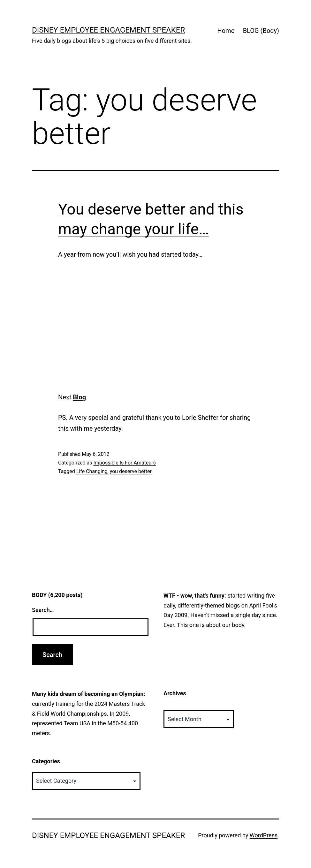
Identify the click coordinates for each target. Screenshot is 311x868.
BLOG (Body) (261, 31)
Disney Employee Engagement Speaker (108, 30)
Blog (79, 397)
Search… (43, 610)
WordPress (264, 835)
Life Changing (92, 471)
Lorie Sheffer (200, 418)
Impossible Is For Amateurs (124, 463)
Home (226, 31)
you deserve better (131, 471)
